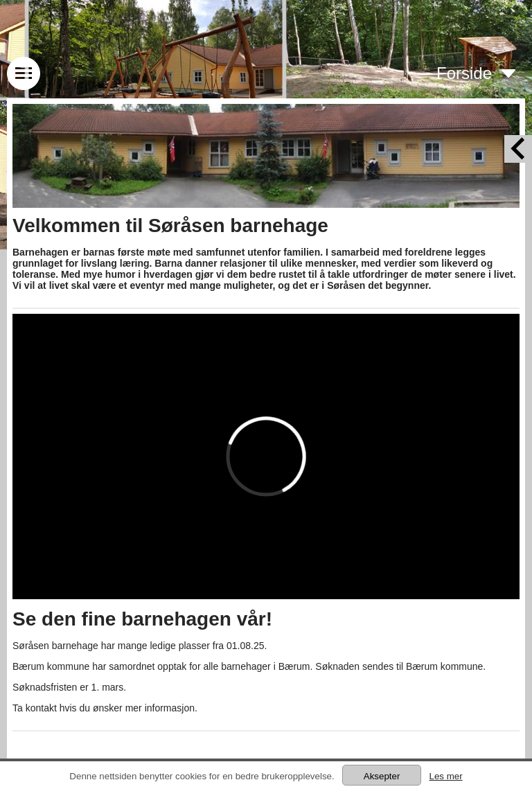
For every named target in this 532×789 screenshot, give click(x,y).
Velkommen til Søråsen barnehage (170, 225)
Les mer (445, 776)
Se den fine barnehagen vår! (142, 619)
